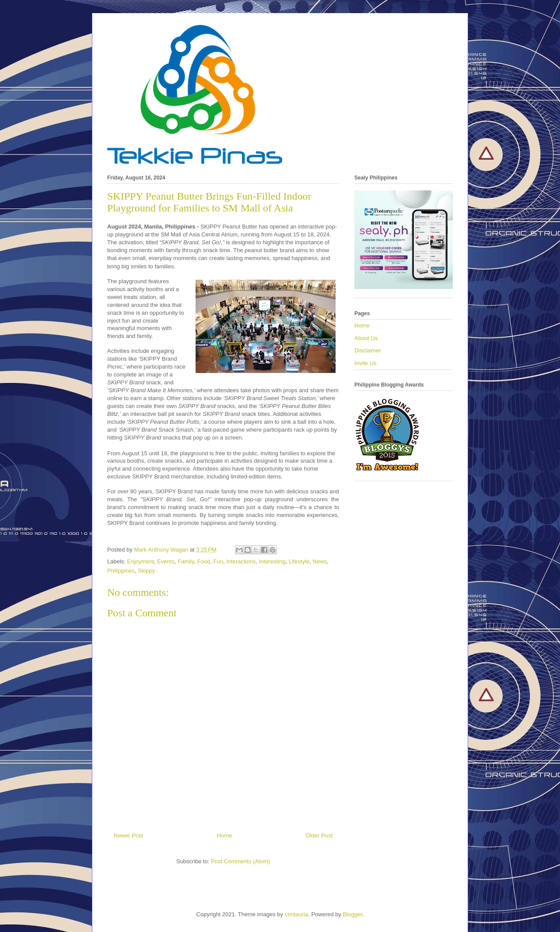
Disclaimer (368, 350)
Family (186, 561)
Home (225, 835)
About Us (366, 338)
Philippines (121, 571)
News (320, 561)
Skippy (146, 571)
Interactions (241, 561)
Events (166, 561)
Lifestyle (299, 561)
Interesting (272, 561)
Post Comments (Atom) (240, 861)
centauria (296, 914)
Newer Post (128, 835)
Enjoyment (141, 561)
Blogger (353, 914)
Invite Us (366, 363)
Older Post (319, 835)
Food (204, 561)
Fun (218, 561)
